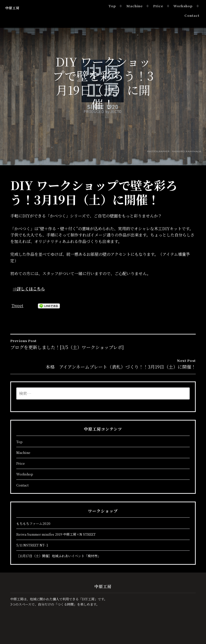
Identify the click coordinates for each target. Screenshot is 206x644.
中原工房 (12, 8)
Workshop (183, 6)
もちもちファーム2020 (33, 524)
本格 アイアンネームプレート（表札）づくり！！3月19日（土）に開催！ (103, 364)
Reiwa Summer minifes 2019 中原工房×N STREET (56, 534)
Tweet (17, 306)
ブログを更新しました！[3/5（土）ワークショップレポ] (103, 344)
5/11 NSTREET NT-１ (33, 545)
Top (112, 6)
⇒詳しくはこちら (29, 289)
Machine (135, 6)
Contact (192, 15)
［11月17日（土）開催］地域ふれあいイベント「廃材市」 (59, 556)
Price (158, 6)
